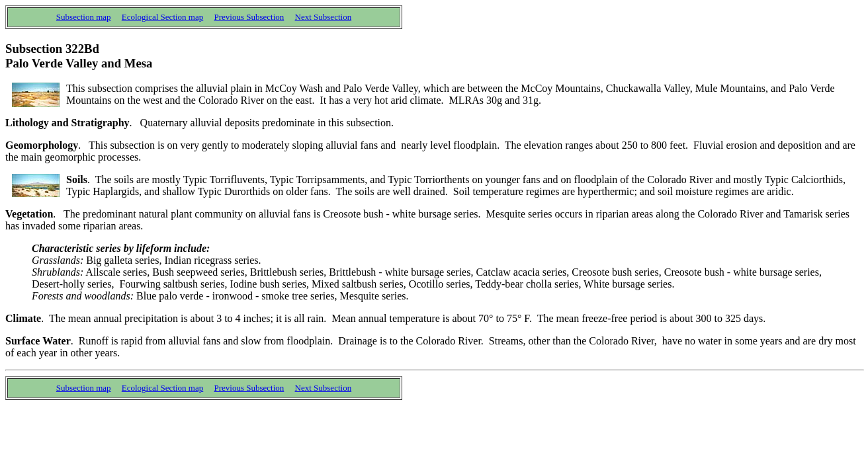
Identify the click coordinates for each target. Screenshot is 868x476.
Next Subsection (324, 17)
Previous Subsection (249, 17)
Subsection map (84, 17)
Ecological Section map (162, 17)
